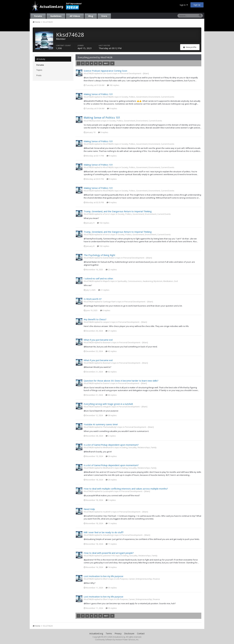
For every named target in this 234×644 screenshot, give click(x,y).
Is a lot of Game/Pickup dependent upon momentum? (111, 445)
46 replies (111, 395)
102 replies (103, 223)
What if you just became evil (98, 340)
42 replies (111, 351)
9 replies (112, 108)
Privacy (118, 633)
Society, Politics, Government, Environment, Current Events (148, 97)
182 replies (113, 85)
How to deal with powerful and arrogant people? (109, 553)
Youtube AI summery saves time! (101, 424)
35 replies (111, 588)
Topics (39, 70)
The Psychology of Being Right (99, 255)
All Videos (75, 16)
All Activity (41, 59)
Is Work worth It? (93, 299)
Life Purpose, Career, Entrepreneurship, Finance (138, 579)
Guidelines (56, 16)
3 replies (111, 500)
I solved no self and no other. (99, 278)
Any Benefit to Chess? (95, 319)
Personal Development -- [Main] (134, 73)
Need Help (89, 509)
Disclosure (129, 633)
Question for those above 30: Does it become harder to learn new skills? (121, 381)
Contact (141, 633)
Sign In (184, 5)
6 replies (105, 310)
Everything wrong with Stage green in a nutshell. (108, 404)
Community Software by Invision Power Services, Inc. (117, 640)
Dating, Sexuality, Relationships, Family (139, 447)
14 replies (111, 567)
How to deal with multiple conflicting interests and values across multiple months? (126, 489)
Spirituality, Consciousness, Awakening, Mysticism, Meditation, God (148, 281)
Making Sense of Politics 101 (98, 94)
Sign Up (197, 5)
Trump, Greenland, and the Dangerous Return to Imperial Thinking (118, 211)
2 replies (111, 436)
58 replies (111, 415)
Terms (109, 633)
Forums (38, 16)
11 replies (111, 523)
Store (104, 16)
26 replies (111, 456)
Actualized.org (96, 633)
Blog (91, 16)
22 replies (111, 270)
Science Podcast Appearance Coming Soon (105, 71)
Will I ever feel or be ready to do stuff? (104, 532)
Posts (39, 75)
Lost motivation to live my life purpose (103, 576)
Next (106, 63)
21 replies (104, 290)
